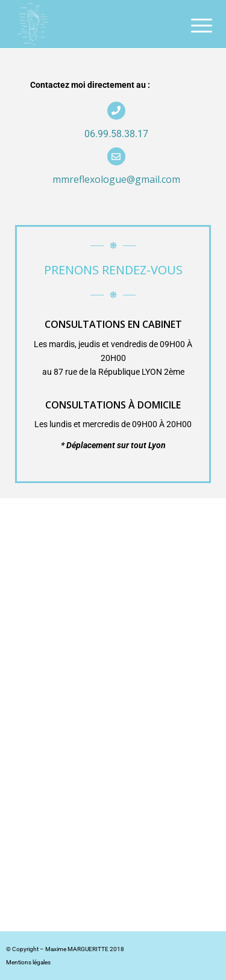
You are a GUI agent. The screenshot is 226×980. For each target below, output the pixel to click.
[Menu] (192, 25)
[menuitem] (192, 25)
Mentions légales (28, 962)
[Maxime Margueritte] (94, 24)
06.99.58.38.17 (116, 134)
